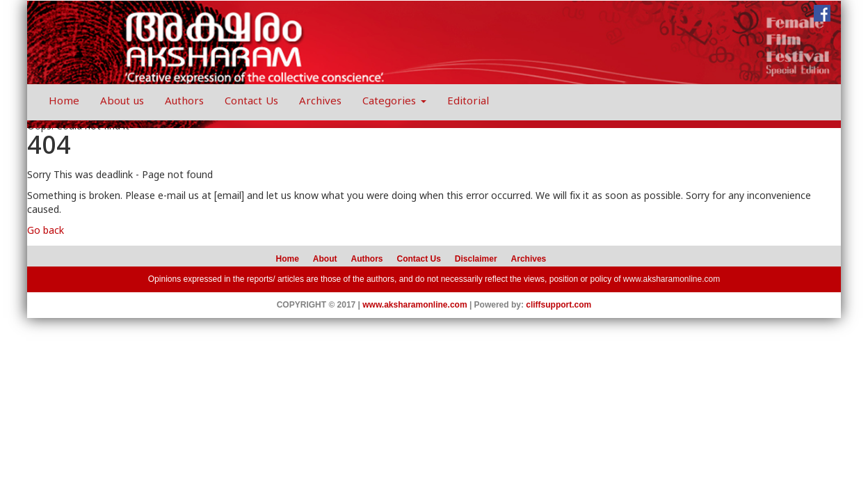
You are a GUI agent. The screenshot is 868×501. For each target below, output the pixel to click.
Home (64, 102)
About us (122, 102)
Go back (46, 231)
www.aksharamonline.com (672, 279)
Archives (320, 102)
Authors (184, 102)
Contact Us (251, 102)
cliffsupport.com (558, 305)
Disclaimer (476, 259)
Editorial (468, 102)
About (325, 259)
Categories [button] (394, 102)
